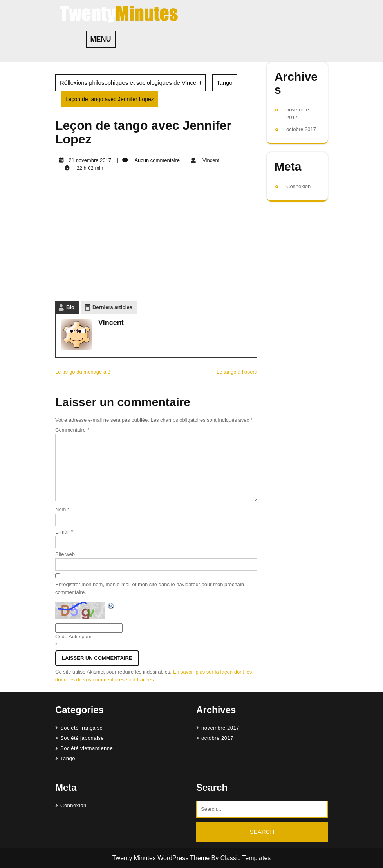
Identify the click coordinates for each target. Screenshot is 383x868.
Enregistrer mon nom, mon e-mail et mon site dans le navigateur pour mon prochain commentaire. (150, 588)
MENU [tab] (101, 39)
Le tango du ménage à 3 (83, 372)
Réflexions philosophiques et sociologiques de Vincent (131, 83)
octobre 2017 (301, 129)
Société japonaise (82, 738)
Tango (225, 83)
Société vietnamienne (87, 748)
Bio (70, 307)
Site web (65, 554)
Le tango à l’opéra (237, 372)
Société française (81, 728)
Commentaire (72, 430)
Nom (62, 509)
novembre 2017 (220, 728)
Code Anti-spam (73, 636)
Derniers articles (112, 307)
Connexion (298, 186)
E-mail (64, 532)
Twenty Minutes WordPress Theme (162, 858)
